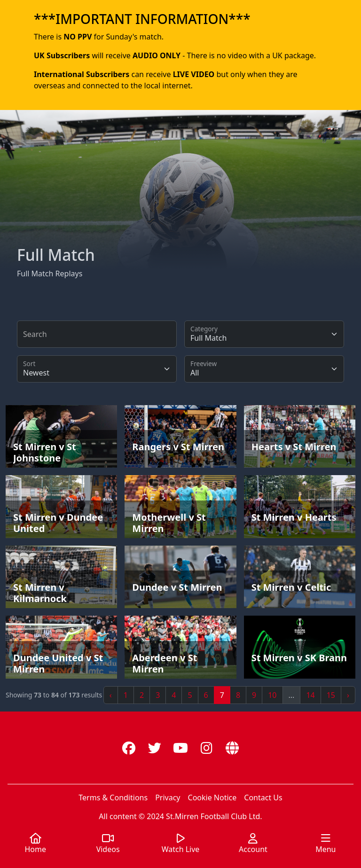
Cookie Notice (212, 798)
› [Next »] (348, 695)
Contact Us (263, 798)
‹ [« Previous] (111, 695)
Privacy (168, 798)
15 (331, 695)
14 (310, 695)
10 (272, 695)
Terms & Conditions (113, 798)
